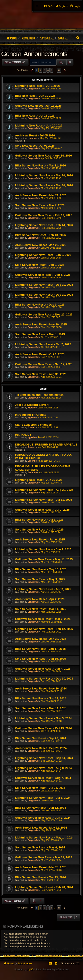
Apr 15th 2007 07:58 (49, 473)
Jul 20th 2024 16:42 (51, 791)
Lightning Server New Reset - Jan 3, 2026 (43, 255)
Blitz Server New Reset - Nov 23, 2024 (41, 698)
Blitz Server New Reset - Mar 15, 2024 (41, 877)
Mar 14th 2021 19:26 (51, 398)
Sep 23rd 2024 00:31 (51, 751)
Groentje (32, 461)
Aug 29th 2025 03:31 (51, 377)
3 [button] (44, 70)
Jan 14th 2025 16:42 (51, 652)
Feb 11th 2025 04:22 (51, 632)
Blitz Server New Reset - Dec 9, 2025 (40, 305)
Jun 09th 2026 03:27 (51, 99)
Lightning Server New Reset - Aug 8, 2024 (43, 768)
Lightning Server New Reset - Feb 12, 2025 (44, 629)
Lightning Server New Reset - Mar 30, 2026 (44, 175)
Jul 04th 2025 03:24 (51, 532)
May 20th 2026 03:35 (51, 483)
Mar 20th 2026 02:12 (51, 198)
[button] (31, 70)
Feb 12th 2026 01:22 (51, 238)
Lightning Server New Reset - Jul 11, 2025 (43, 500)
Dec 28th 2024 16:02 (51, 681)
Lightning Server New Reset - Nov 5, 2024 (43, 718)
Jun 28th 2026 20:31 (51, 89)
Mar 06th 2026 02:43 (51, 208)
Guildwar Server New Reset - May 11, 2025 (44, 559)
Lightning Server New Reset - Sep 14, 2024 (44, 758)
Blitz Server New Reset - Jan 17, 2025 (40, 649)
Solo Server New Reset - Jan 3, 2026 (40, 265)
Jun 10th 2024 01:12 (51, 811)
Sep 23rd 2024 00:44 (51, 741)
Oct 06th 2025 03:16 (51, 347)
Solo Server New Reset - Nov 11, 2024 (41, 708)
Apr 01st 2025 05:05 (51, 592)
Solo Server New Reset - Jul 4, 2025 (39, 530)
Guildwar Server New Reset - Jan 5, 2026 (43, 275)
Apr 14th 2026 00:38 (51, 158)
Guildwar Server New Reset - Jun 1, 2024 (43, 818)
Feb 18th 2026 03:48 (51, 218)
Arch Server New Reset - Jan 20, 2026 (41, 245)
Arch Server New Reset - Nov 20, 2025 (41, 324)
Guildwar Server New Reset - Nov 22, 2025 (44, 314)
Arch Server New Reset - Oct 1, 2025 (40, 354)
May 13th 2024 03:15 (51, 840)
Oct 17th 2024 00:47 (51, 731)
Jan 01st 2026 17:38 (51, 268)
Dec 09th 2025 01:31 (51, 297)
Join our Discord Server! (32, 405)
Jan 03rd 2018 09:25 (48, 408)
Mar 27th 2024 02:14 (51, 860)
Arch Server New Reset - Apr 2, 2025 (40, 599)
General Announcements (34, 54)
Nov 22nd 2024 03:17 (52, 691)
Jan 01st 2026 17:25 (51, 278)
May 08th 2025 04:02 (51, 582)
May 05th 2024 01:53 (51, 850)
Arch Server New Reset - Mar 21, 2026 (41, 195)
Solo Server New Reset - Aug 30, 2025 (41, 374)
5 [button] (52, 70)
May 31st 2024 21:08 (51, 820)
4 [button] (48, 70)
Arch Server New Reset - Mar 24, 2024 (41, 867)
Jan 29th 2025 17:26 (51, 642)
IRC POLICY (23, 435)
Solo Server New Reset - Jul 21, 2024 (40, 788)
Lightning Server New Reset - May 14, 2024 (44, 837)
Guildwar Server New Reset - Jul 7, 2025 (42, 510)
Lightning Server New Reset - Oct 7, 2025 (43, 344)
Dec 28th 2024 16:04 (51, 671)
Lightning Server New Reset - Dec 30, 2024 (44, 679)
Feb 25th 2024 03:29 (51, 890)
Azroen (31, 428)
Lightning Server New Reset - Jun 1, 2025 (43, 549)
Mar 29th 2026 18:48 (51, 168)
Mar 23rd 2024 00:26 (51, 870)
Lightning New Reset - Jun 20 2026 (39, 126)
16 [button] (59, 70)
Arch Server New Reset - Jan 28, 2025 (41, 639)
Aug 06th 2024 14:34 (51, 771)
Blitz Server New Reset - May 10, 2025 (41, 569)
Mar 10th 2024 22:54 (51, 880)
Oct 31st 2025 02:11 (51, 337)
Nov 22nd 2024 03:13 (52, 701)
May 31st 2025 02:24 (51, 542)
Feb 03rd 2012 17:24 (48, 437)
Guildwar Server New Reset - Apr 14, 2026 (43, 156)
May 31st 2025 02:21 (51, 552)
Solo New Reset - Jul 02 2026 (35, 146)
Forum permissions (25, 926)
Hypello (32, 408)
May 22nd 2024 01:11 (52, 830)
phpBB (30, 970)
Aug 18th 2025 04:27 (51, 493)
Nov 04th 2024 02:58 (51, 721)
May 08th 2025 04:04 (51, 572)
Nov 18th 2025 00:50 (51, 327)
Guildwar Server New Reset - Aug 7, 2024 (43, 778)
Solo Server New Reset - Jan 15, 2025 (41, 659)
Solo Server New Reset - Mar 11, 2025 (41, 609)
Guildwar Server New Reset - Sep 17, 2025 (44, 364)
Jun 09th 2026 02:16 (51, 109)
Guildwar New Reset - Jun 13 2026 (38, 106)
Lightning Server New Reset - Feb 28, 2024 (44, 887)
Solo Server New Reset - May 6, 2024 (40, 847)
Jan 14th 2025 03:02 (51, 662)
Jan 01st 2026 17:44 (51, 258)
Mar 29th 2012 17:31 (48, 428)
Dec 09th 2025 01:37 (51, 288)
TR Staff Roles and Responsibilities (39, 395)
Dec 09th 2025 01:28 (51, 307)
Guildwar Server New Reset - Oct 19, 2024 (43, 728)
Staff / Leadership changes (33, 425)
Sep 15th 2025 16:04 (51, 367)
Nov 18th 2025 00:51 (51, 317)
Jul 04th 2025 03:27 (51, 522)
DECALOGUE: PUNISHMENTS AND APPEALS (46, 445)
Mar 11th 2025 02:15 (51, 612)
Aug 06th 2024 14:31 (51, 781)
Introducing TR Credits (31, 415)
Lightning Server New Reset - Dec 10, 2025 (44, 285)
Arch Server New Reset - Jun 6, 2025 (40, 539)
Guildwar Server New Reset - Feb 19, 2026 (44, 215)
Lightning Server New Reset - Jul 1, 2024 (43, 798)
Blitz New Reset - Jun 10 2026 (35, 96)
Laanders (33, 138)
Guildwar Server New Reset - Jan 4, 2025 (43, 669)
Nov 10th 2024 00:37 (51, 711)
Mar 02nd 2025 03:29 (51, 622)
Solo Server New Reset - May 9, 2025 (40, 579)
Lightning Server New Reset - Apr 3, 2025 (43, 589)
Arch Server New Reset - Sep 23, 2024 (41, 748)
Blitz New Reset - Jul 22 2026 (35, 116)
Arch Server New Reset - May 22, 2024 (41, 828)
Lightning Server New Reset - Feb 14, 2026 (44, 225)
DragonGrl (33, 89)
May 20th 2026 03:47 (51, 148)
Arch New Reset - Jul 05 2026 (35, 135)
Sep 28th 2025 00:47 (51, 357)
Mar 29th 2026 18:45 (51, 178)
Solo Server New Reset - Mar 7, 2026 (40, 205)
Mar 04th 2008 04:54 (48, 447)
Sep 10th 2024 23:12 (51, 761)
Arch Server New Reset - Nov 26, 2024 (41, 688)
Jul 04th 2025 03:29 (51, 503)
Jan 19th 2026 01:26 (51, 248)
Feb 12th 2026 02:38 (51, 228)
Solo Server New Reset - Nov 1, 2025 (40, 334)
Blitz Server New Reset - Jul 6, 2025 (39, 520)
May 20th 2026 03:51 (51, 128)
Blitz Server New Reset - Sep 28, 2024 (41, 738)
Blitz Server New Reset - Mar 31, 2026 (41, 165)
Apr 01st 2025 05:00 (51, 602)
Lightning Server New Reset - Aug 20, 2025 (44, 490)
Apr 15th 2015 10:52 (48, 418)
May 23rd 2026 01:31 (50, 138)
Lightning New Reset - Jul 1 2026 (37, 86)
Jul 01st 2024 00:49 (51, 801)
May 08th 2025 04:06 (51, 562)
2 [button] (41, 70)
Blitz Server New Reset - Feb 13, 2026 (41, 235)
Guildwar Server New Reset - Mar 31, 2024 (44, 857)
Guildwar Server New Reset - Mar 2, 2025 (43, 619)
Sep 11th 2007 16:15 (49, 461)
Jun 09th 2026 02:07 (51, 118)
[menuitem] (75, 6)
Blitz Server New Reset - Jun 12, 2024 (41, 808)
